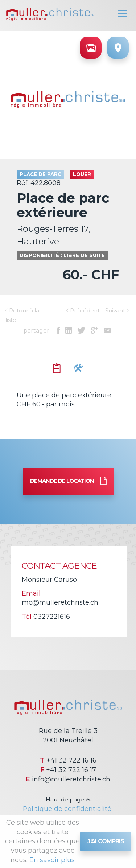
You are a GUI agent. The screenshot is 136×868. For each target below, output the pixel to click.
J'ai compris (106, 841)
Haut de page (68, 799)
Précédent (83, 310)
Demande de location (68, 481)
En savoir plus (52, 860)
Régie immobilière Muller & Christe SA (51, 14)
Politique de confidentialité (67, 809)
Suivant (117, 310)
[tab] (57, 369)
